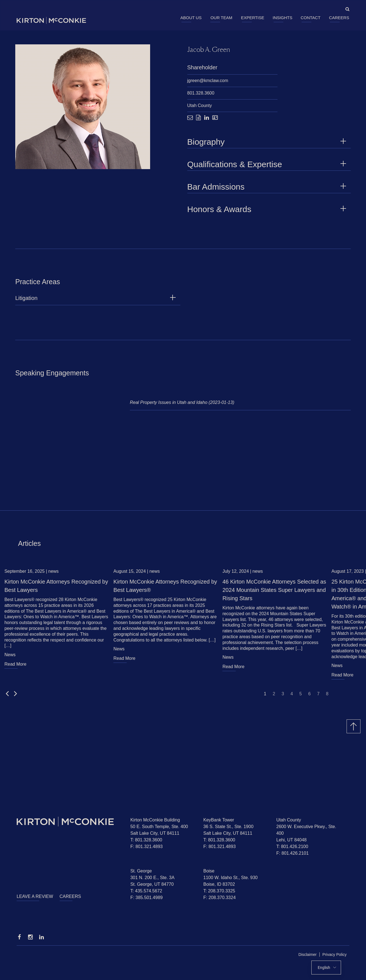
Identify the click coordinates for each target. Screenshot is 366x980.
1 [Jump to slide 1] (265, 697)
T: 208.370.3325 (219, 891)
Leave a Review (35, 896)
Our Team (221, 18)
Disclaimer (308, 954)
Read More (15, 667)
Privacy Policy (335, 954)
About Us (191, 18)
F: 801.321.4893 (147, 847)
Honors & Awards (268, 209)
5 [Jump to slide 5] (301, 697)
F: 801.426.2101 (293, 853)
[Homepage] (69, 822)
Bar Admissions (268, 187)
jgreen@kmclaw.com (208, 81)
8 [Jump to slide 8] (327, 697)
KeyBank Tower (219, 820)
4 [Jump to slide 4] (292, 697)
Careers (339, 18)
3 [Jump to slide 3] (283, 697)
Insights (283, 18)
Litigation (26, 301)
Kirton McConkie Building (155, 820)
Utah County (200, 105)
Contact (310, 18)
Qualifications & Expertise (268, 164)
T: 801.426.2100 (292, 847)
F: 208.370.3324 (220, 898)
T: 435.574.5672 (146, 891)
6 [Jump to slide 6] (310, 697)
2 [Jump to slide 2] (274, 697)
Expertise (253, 18)
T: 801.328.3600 (146, 840)
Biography (268, 142)
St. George (141, 871)
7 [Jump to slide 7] (318, 697)
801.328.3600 (201, 93)
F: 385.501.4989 (147, 898)
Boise (209, 871)
